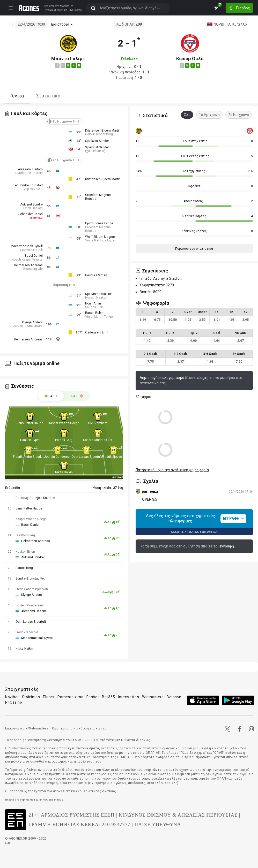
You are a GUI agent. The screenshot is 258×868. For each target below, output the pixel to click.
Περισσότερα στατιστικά (194, 249)
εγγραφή (227, 546)
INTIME (59, 800)
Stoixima (49, 6)
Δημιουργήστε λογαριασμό (162, 378)
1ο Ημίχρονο (209, 115)
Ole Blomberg (98, 423)
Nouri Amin (93, 303)
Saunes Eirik (94, 307)
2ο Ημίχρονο (239, 115)
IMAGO (44, 800)
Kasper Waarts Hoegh (64, 423)
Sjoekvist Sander (97, 141)
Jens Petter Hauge (30, 423)
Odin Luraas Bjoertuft (87, 457)
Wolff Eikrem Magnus (100, 237)
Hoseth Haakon (96, 298)
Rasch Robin (94, 313)
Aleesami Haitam (30, 169)
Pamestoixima (70, 697)
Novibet (12, 697)
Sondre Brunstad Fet (98, 440)
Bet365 (108, 697)
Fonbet (93, 697)
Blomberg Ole (33, 269)
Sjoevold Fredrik (31, 250)
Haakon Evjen (30, 440)
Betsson (174, 697)
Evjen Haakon (33, 208)
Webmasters (38, 728)
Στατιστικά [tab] (48, 96)
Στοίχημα (50, 10)
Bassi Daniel (34, 256)
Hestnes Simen (96, 275)
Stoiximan (31, 697)
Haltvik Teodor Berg (99, 134)
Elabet (49, 697)
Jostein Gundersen (58, 457)
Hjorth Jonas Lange (99, 223)
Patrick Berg (64, 440)
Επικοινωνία (15, 728)
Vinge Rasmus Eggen (101, 240)
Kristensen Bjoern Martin (103, 131)
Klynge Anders (32, 322)
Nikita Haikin (64, 472)
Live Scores (75, 10)
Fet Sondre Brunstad (28, 185)
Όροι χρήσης (62, 728)
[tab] (77, 396)
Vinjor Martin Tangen (100, 317)
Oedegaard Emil (97, 332)
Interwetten (129, 697)
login (203, 378)
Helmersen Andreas (28, 265)
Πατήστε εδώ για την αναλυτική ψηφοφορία (172, 470)
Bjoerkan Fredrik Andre (27, 326)
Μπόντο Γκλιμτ (68, 59)
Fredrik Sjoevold (113, 457)
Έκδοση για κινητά (91, 728)
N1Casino (14, 702)
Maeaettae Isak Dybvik (27, 246)
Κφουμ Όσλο (190, 59)
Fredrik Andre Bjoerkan (29, 457)
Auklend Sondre (31, 204)
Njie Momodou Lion (99, 294)
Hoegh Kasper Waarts (27, 260)
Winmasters (153, 697)
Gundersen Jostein (29, 173)
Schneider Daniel (31, 214)
